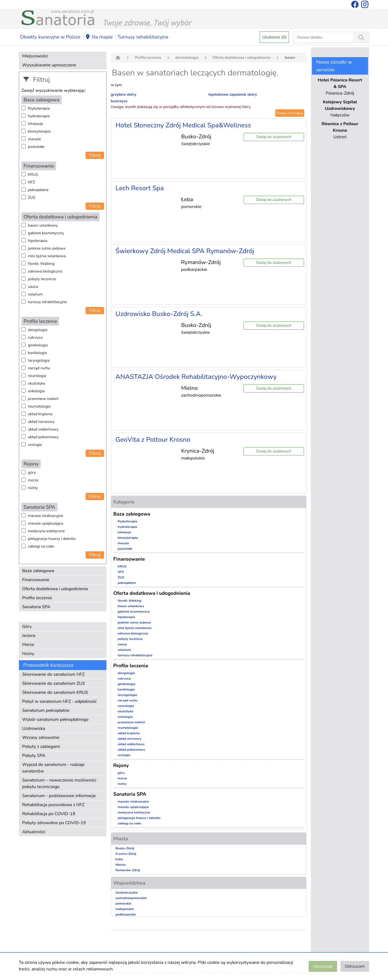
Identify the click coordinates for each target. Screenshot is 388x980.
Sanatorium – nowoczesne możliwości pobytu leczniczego (59, 783)
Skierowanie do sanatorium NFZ (53, 674)
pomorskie (123, 903)
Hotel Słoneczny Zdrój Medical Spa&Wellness (183, 125)
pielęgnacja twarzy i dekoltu (52, 539)
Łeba (119, 859)
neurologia (37, 376)
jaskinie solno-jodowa (47, 248)
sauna (33, 287)
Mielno (121, 865)
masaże (34, 139)
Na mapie (99, 37)
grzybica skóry (124, 94)
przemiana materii (43, 399)
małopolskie (125, 909)
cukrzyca (35, 337)
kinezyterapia (39, 131)
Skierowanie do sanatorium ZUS (53, 683)
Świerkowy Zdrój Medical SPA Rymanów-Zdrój (185, 251)
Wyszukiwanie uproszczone (49, 65)
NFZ (31, 182)
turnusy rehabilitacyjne (47, 302)
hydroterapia (39, 116)
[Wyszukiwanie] (361, 37)
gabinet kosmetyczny (46, 233)
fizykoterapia (39, 108)
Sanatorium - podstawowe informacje (59, 796)
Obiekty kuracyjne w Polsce (50, 37)
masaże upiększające (46, 523)
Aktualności (34, 832)
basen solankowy (43, 225)
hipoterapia (38, 241)
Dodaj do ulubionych (274, 137)
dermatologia (187, 58)
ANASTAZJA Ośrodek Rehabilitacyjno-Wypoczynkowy (196, 377)
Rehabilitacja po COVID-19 (49, 814)
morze (33, 480)
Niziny (28, 654)
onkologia (36, 391)
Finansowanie (36, 580)
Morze (28, 645)
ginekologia (38, 345)
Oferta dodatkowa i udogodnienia (55, 589)
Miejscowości (35, 56)
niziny (33, 488)
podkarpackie (126, 914)
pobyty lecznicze (42, 279)
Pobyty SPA (34, 756)
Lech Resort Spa (140, 188)
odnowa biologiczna (45, 271)
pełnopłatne (38, 190)
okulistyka (37, 383)
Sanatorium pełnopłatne (46, 710)
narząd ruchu (39, 368)
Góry (27, 627)
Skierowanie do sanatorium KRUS (55, 692)
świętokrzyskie (127, 893)
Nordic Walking (41, 264)
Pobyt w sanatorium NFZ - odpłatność (59, 701)
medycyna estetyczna (46, 531)
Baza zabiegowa (38, 571)
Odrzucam (355, 966)
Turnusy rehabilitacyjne (143, 37)
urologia (35, 445)
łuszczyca (119, 101)
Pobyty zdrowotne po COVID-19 (54, 823)
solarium (35, 294)
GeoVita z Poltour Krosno (153, 440)
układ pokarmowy (43, 437)
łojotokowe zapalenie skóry (233, 94)
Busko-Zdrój (125, 848)
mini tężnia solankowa (47, 256)
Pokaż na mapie (290, 113)
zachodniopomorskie (131, 898)
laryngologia (39, 360)
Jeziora (29, 636)
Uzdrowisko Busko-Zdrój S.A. (159, 314)
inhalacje (35, 124)
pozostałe (36, 147)
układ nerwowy (41, 422)
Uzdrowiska (34, 729)
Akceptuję (323, 966)
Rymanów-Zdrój (128, 870)
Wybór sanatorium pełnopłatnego (55, 719)
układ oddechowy (43, 429)
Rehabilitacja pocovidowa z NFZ (53, 805)
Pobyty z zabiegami (41, 747)
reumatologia (39, 406)
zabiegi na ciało (41, 546)
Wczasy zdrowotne (41, 738)
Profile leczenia (37, 598)
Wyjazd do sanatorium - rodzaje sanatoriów (53, 768)
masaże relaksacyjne (45, 516)
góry (32, 473)
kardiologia (37, 353)
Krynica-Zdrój (126, 854)
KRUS (33, 175)
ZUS (32, 198)
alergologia (38, 330)
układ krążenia (40, 414)
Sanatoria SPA (36, 607)
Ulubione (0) (274, 37)
